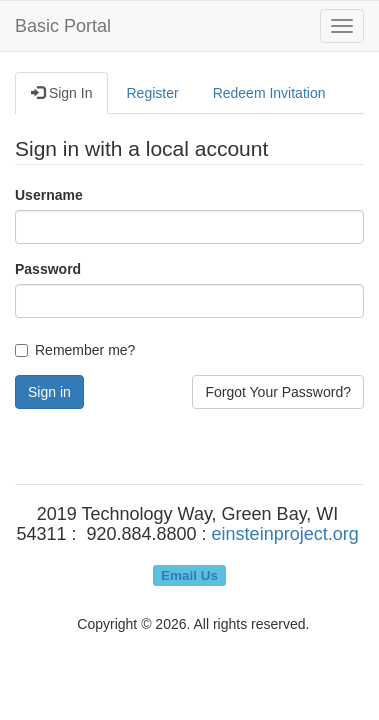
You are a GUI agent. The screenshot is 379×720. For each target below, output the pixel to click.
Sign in (49, 392)
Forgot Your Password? (278, 392)
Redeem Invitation (269, 93)
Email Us (189, 574)
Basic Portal (63, 26)
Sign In (61, 93)
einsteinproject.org (285, 534)
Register (152, 93)
